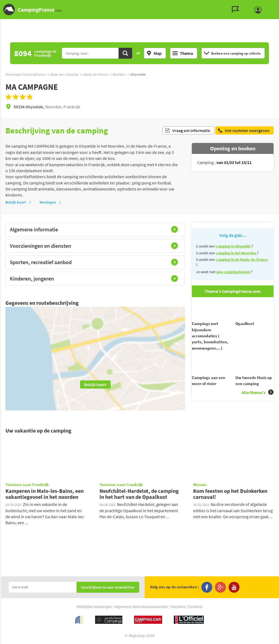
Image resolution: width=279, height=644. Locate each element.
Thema (183, 53)
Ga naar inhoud (275, 5)
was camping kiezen (233, 272)
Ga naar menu (273, 5)
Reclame (178, 607)
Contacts (195, 607)
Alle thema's (258, 402)
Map (154, 53)
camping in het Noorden (236, 253)
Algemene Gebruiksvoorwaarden (141, 607)
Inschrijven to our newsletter (108, 588)
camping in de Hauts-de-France (242, 260)
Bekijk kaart (18, 202)
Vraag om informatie (187, 130)
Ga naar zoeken (278, 5)
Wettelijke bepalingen (94, 607)
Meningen (50, 202)
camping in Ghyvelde (234, 246)
